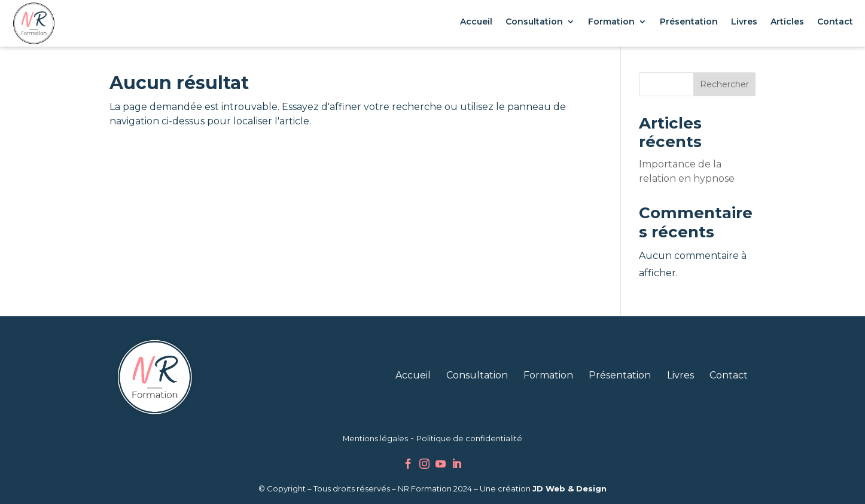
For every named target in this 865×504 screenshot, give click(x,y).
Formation (611, 22)
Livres (744, 22)
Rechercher (724, 84)
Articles (787, 22)
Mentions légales (375, 439)
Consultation (534, 22)
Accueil (476, 22)
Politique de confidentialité (469, 439)
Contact (835, 22)
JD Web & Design (569, 488)
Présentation (689, 22)
